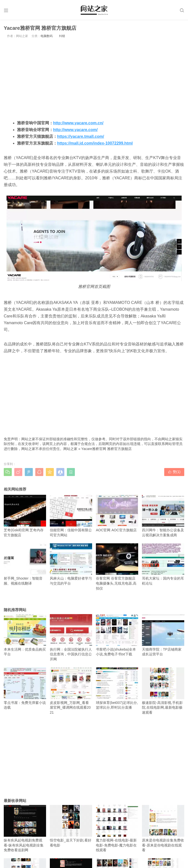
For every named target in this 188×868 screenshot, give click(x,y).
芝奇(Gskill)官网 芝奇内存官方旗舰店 (25, 516)
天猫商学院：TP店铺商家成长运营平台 (163, 635)
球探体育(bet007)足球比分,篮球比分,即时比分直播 (117, 688)
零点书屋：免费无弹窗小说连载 (25, 688)
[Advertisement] (94, 79)
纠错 (62, 36)
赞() (174, 472)
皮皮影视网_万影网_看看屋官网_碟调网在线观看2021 (71, 691)
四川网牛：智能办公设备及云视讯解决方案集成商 (163, 516)
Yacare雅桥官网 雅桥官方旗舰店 (107, 449)
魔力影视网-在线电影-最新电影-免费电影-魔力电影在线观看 (117, 828)
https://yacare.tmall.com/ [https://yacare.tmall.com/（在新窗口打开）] (81, 136)
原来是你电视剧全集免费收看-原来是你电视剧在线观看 (163, 828)
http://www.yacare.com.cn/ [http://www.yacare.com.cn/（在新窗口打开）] (78, 123)
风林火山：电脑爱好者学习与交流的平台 (71, 564)
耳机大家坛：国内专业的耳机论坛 (163, 564)
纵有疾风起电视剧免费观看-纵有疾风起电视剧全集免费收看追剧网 (25, 828)
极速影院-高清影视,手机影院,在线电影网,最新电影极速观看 (163, 691)
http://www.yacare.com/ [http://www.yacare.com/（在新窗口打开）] (75, 130)
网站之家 (70, 449)
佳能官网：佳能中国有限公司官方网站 (71, 516)
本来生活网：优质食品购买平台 (25, 635)
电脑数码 (47, 36)
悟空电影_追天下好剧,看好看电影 (71, 826)
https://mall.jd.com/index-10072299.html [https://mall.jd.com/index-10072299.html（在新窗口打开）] (95, 143)
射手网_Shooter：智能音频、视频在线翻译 (25, 564)
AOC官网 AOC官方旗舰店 (117, 513)
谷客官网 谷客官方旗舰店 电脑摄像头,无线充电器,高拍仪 (117, 567)
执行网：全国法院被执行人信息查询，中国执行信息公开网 (71, 638)
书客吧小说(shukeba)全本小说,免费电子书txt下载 (117, 635)
